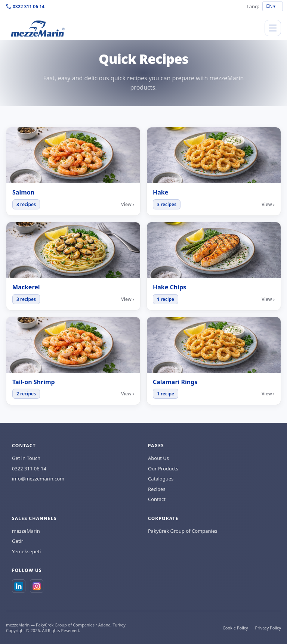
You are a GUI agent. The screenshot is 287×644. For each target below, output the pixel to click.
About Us (158, 458)
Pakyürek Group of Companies (183, 531)
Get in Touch (26, 458)
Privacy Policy (268, 628)
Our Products (163, 469)
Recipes (157, 489)
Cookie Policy (235, 628)
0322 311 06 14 (25, 7)
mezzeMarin (26, 531)
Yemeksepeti (26, 551)
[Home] (38, 28)
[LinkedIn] (19, 586)
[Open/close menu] (273, 28)
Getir (18, 541)
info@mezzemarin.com (38, 479)
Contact (157, 499)
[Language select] (273, 6)
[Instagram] (37, 586)
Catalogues (161, 479)
